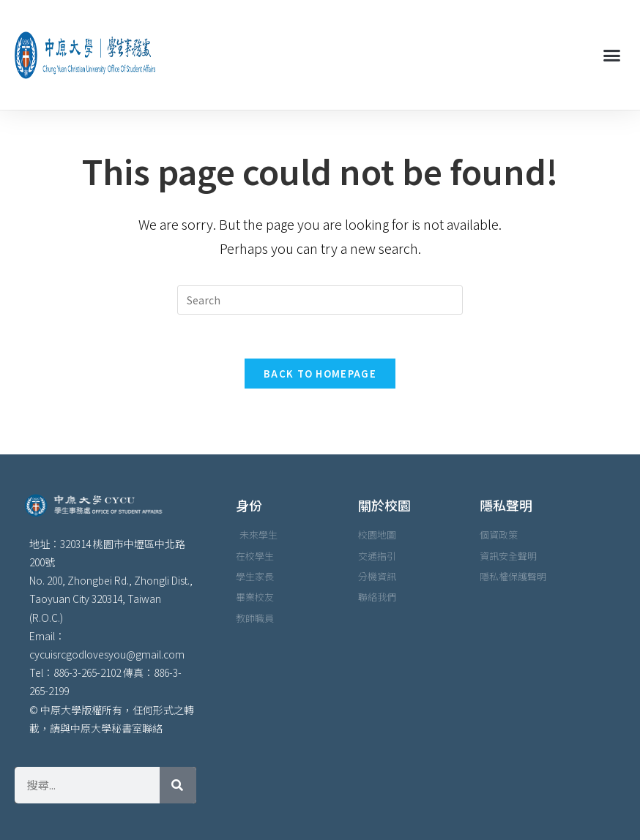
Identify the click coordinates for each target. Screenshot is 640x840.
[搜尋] (178, 785)
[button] (611, 55)
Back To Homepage (320, 374)
